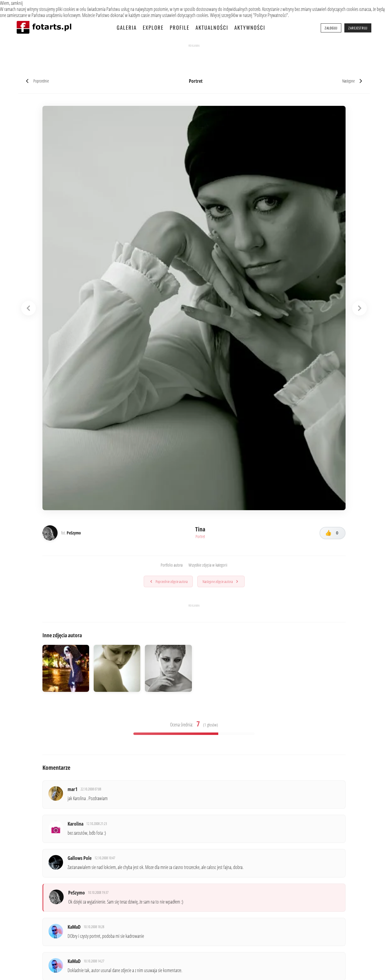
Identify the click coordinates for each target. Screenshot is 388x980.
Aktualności (212, 27)
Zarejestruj (358, 28)
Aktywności (250, 27)
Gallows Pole (80, 860)
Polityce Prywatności (271, 15)
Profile (180, 27)
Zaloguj (331, 28)
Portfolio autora (172, 565)
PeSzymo (77, 895)
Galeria (127, 27)
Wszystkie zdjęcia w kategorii (208, 565)
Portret (200, 537)
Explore (153, 27)
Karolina (76, 825)
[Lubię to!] (333, 533)
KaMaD (74, 930)
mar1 (73, 790)
